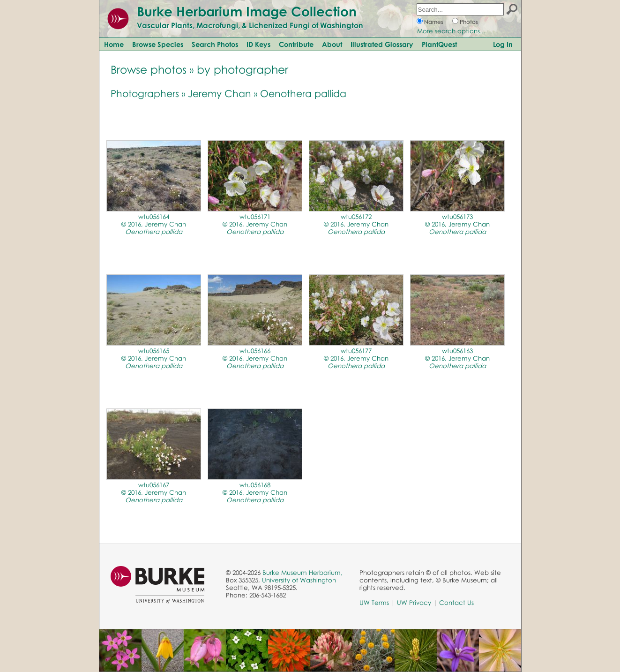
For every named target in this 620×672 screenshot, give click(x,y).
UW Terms (374, 603)
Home (114, 44)
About (332, 44)
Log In (503, 44)
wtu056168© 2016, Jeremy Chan (255, 492)
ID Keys (258, 44)
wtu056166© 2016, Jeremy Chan (255, 358)
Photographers (145, 93)
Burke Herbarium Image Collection (247, 11)
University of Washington (299, 580)
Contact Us (456, 603)
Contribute (296, 44)
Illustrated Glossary (382, 44)
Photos (469, 22)
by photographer (243, 69)
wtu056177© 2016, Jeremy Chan (356, 358)
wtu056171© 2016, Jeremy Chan (255, 224)
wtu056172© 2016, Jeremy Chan (356, 224)
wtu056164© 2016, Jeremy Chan (154, 224)
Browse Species (158, 44)
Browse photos (149, 69)
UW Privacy (414, 603)
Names (434, 22)
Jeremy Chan (220, 93)
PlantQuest (439, 44)
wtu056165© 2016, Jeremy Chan (154, 358)
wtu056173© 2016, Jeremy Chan (457, 224)
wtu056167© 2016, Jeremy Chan (154, 492)
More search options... (451, 31)
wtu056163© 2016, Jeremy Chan (457, 358)
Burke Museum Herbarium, (303, 573)
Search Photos (215, 44)
